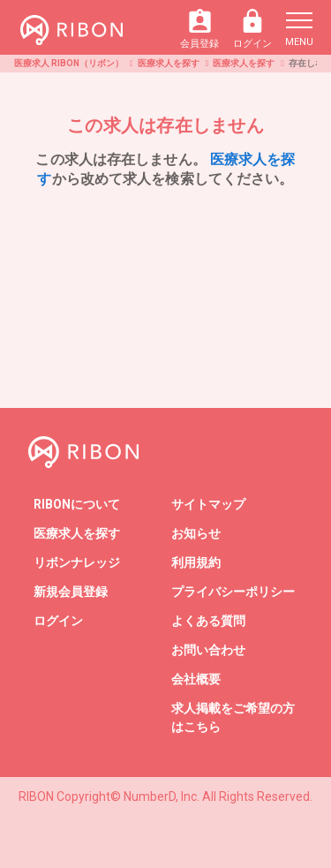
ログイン (252, 30)
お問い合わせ (208, 650)
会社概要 (196, 679)
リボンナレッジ (77, 562)
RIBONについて (77, 504)
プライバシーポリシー (233, 592)
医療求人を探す (169, 63)
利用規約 (196, 562)
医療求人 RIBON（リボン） (69, 63)
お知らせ (196, 533)
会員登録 (199, 30)
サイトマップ (208, 504)
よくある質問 (208, 621)
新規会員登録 (71, 592)
